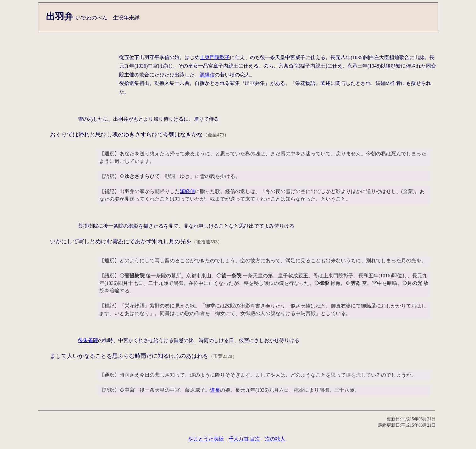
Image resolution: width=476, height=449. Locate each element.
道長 (215, 390)
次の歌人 (275, 439)
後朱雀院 (88, 340)
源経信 (207, 75)
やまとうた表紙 (206, 439)
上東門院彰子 (215, 57)
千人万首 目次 (244, 439)
